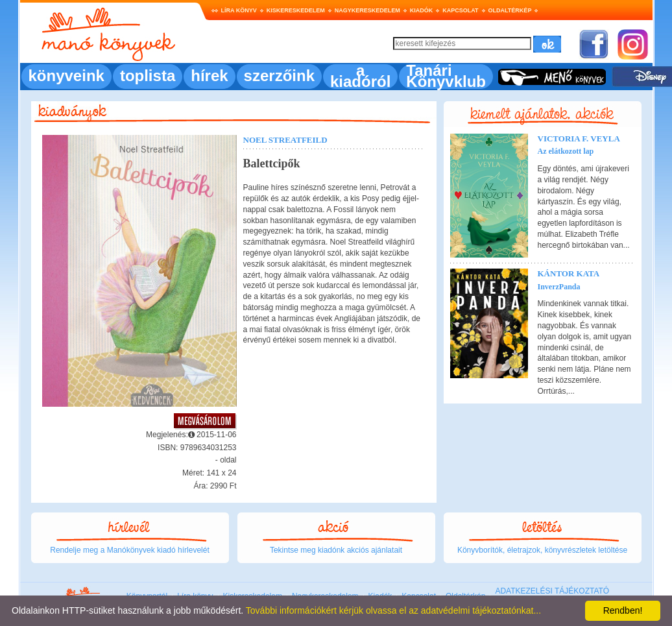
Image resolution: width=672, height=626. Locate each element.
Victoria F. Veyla (579, 138)
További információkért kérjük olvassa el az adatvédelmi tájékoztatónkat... (393, 610)
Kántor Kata (569, 273)
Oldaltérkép (510, 10)
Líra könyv (239, 10)
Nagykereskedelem (367, 10)
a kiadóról (360, 76)
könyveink (66, 76)
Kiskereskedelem (296, 10)
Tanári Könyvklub (446, 76)
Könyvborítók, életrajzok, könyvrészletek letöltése (542, 550)
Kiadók (422, 10)
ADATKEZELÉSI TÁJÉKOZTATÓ (552, 591)
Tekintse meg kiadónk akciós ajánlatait (336, 550)
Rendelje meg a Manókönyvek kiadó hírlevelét (129, 550)
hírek (209, 76)
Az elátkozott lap (566, 151)
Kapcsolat (460, 10)
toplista (148, 76)
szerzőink (279, 76)
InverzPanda (559, 287)
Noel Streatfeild (285, 140)
